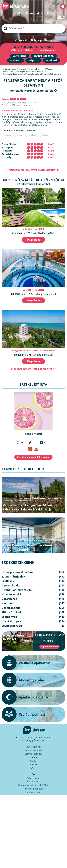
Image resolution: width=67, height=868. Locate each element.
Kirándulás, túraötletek (18, 590)
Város (33, 768)
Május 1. (33, 60)
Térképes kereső (43, 40)
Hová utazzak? (11, 594)
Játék (20, 13)
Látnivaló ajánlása (34, 754)
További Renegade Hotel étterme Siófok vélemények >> (33, 170)
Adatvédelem (34, 778)
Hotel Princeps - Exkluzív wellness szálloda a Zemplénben (28, 547)
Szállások (28, 541)
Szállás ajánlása (34, 747)
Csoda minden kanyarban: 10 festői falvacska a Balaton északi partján (29, 507)
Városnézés (9, 599)
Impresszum (33, 792)
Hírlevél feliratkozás (34, 789)
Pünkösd (51, 60)
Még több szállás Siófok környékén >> (33, 369)
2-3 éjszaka (20, 56)
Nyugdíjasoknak (44, 56)
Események (9, 617)
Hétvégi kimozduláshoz (35, 499)
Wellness (16, 60)
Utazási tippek (9, 501)
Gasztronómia (11, 608)
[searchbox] (33, 28)
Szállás (34, 761)
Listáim (46, 13)
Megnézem (33, 240)
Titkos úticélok (12, 612)
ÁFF (33, 774)
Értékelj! (23, 40)
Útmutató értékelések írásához (34, 785)
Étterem (33, 757)
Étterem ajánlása (33, 750)
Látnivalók (33, 765)
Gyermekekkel (11, 585)
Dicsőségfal (32, 13)
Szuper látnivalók (55, 499)
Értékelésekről (34, 782)
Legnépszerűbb (24, 501)
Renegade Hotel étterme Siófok (32, 91)
